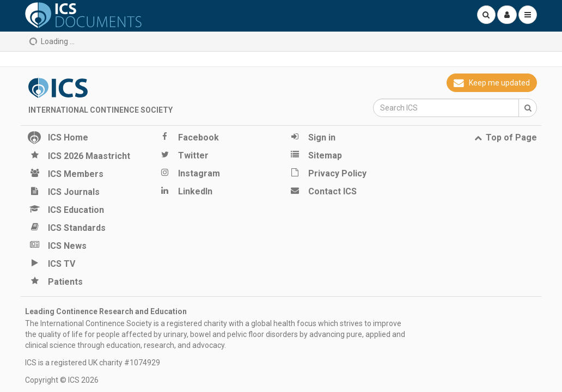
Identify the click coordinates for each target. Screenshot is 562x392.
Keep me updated (492, 83)
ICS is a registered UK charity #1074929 (93, 363)
